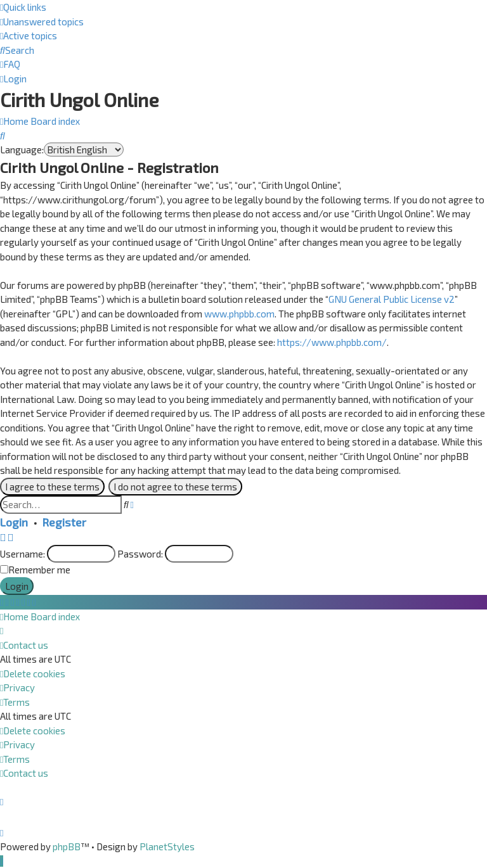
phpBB (67, 846)
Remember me (39, 570)
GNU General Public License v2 (392, 299)
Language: (22, 150)
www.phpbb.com (239, 314)
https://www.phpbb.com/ (332, 342)
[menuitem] (42, 22)
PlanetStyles (167, 846)
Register (64, 522)
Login (14, 522)
